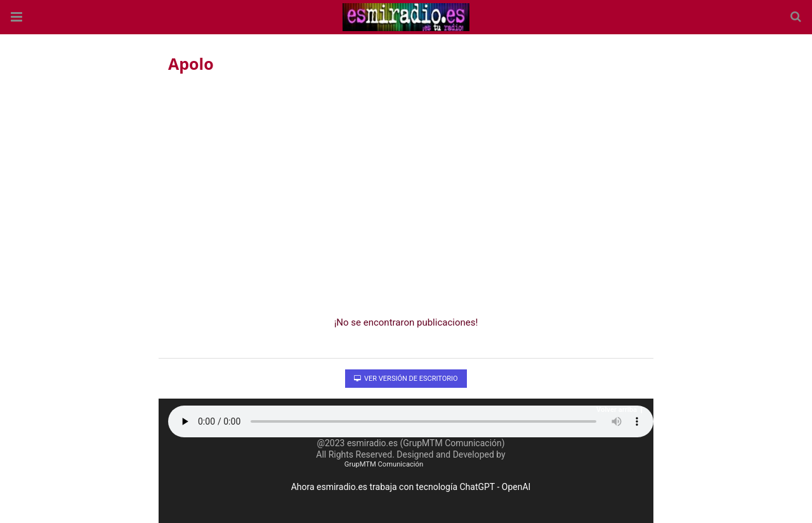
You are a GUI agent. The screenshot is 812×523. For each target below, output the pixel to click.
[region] (406, 191)
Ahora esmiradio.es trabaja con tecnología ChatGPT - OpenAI (411, 487)
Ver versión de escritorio (406, 379)
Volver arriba (620, 410)
